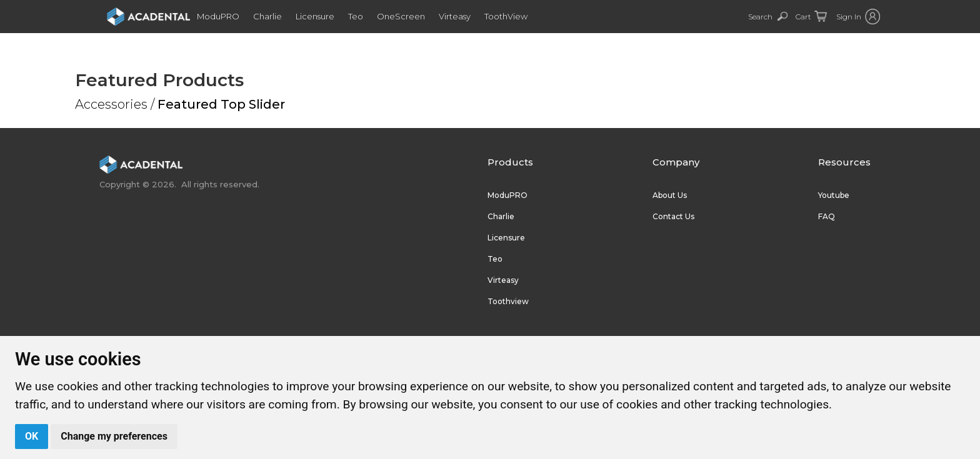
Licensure (327, 16)
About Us (670, 195)
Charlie (280, 16)
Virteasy (467, 16)
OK (32, 436)
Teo (368, 16)
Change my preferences (114, 436)
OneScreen (413, 16)
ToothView (518, 16)
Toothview (508, 301)
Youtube (834, 195)
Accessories (111, 104)
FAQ (827, 216)
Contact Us (673, 216)
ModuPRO (231, 16)
